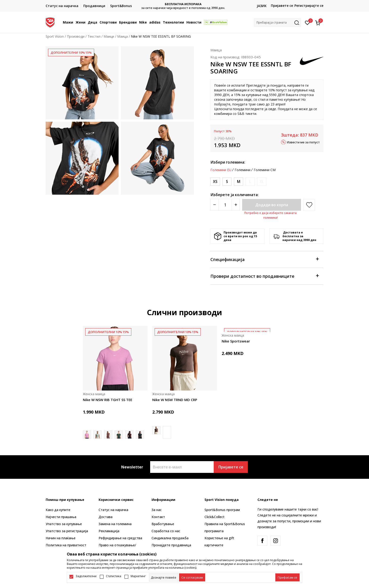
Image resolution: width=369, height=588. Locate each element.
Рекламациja (109, 531)
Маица (122, 36)
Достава (106, 517)
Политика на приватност (66, 545)
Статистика (114, 576)
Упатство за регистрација (67, 531)
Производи (76, 36)
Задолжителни (86, 576)
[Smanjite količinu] (215, 205)
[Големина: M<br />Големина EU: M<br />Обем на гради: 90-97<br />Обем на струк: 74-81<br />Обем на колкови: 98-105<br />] (239, 182)
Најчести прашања (61, 517)
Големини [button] (243, 170)
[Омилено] (307, 22)
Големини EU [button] (221, 170)
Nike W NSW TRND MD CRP (175, 400)
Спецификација (265, 259)
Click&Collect (215, 517)
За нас (157, 510)
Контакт (158, 517)
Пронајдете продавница (171, 545)
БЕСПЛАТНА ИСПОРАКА (184, 4)
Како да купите (58, 510)
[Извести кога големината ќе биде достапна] (250, 182)
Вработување (163, 524)
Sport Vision (55, 36)
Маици (109, 36)
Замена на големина (115, 524)
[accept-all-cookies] (287, 577)
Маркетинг (138, 576)
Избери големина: (228, 162)
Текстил (94, 36)
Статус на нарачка (113, 510)
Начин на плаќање (61, 538)
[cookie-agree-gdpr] (192, 577)
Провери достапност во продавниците (265, 276)
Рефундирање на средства (120, 538)
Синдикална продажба (170, 538)
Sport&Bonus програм (222, 510)
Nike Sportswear (236, 341)
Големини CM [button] (265, 170)
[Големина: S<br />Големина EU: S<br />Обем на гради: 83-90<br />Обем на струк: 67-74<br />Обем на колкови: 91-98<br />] (227, 182)
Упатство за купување (64, 524)
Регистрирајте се (309, 6)
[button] (277, 22)
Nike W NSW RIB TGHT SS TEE (108, 400)
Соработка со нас (166, 531)
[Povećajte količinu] (236, 205)
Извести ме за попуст (303, 142)
